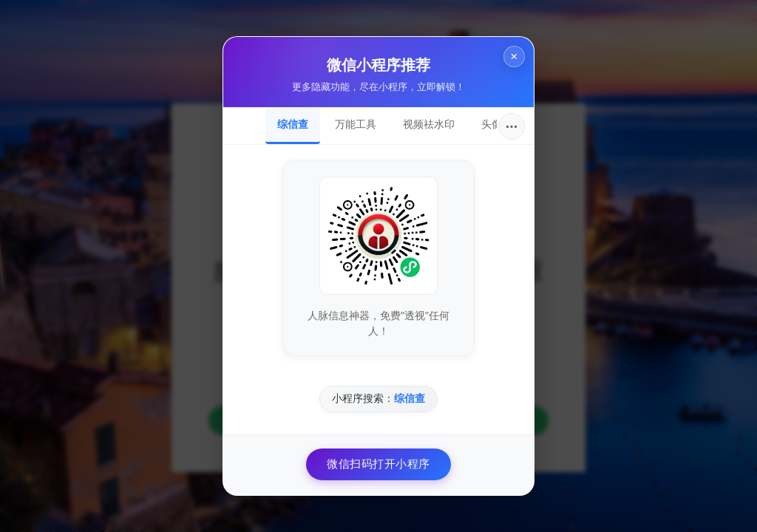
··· (512, 126)
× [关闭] (509, 61)
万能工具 (356, 124)
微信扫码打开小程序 (378, 464)
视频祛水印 (429, 124)
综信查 (293, 124)
